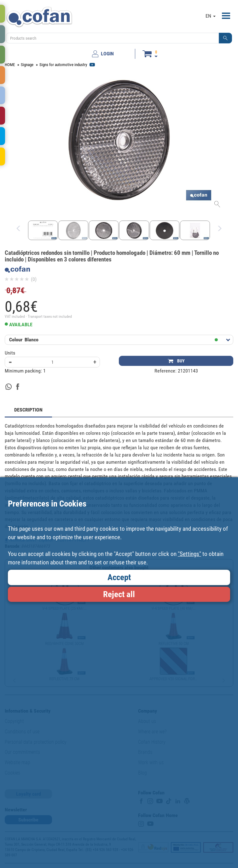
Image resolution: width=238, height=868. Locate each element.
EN (211, 16)
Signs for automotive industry (63, 65)
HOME (10, 65)
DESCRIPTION (28, 410)
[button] (225, 38)
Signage (27, 65)
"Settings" (189, 554)
